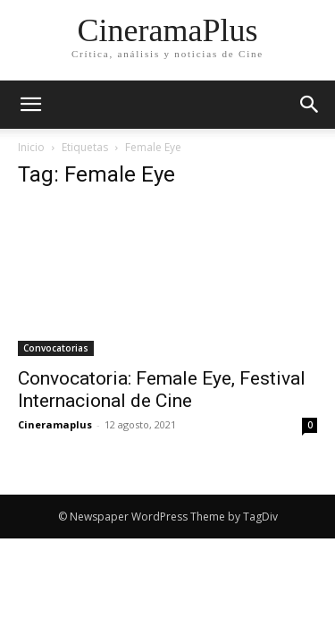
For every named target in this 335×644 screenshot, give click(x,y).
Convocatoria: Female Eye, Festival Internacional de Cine (162, 390)
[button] (310, 105)
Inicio (31, 147)
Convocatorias (56, 348)
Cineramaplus (55, 424)
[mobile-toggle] (30, 105)
